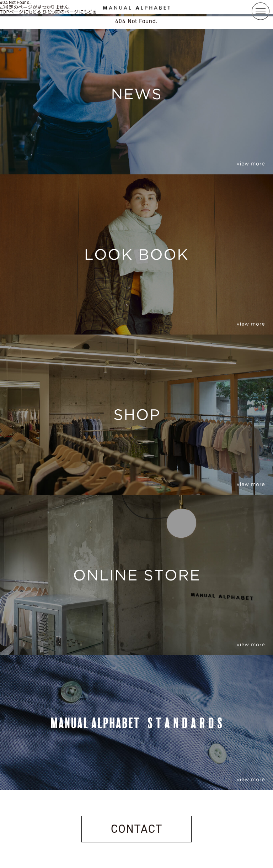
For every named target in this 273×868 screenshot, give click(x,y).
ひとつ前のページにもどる (69, 12)
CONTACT (137, 829)
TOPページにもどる (21, 12)
